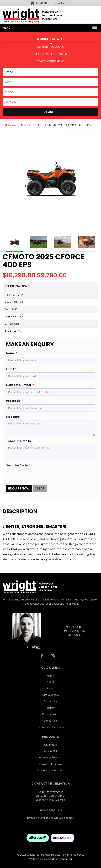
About (50, 682)
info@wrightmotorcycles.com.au (55, 818)
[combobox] (50, 72)
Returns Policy (50, 721)
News (51, 689)
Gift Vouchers (50, 695)
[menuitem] (50, 676)
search (50, 112)
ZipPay (51, 708)
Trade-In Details (18, 441)
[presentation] (32, 476)
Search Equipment (50, 61)
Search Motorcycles (51, 54)
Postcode (13, 401)
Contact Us (50, 701)
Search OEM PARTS (51, 39)
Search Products (50, 47)
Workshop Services (50, 758)
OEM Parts (50, 745)
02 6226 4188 (76, 635)
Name (10, 353)
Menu (6, 28)
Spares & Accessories (50, 770)
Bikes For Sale (31, 125)
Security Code (17, 465)
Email (10, 369)
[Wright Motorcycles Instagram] (53, 656)
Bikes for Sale (50, 751)
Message (13, 417)
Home (10, 125)
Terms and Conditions (51, 727)
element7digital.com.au (58, 859)
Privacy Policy (50, 714)
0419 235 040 (76, 631)
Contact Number (19, 385)
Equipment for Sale (51, 764)
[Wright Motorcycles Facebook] (42, 656)
